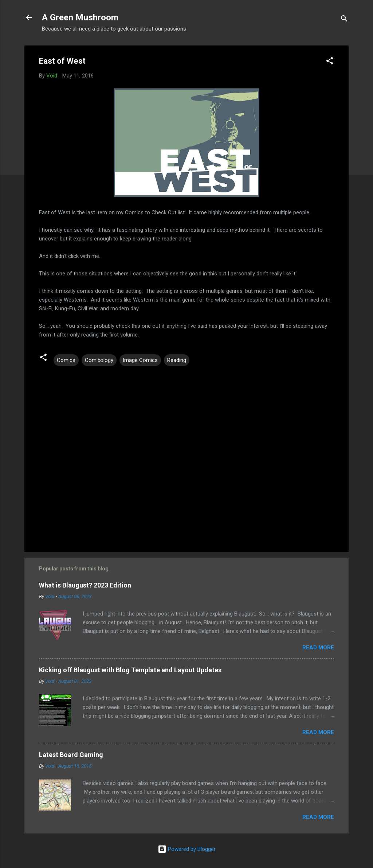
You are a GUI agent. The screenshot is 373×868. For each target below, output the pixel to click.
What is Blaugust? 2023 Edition (85, 585)
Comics (66, 360)
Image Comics (140, 360)
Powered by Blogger (187, 849)
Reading (177, 360)
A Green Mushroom (80, 17)
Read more (318, 648)
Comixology (99, 360)
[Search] (344, 20)
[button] (330, 62)
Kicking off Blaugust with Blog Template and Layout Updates (130, 670)
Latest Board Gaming (71, 755)
